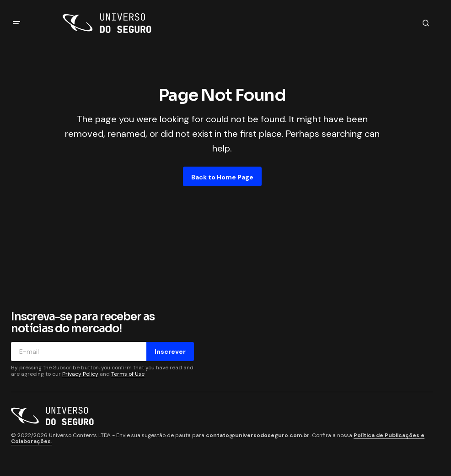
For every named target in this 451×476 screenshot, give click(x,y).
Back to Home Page (222, 177)
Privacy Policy (80, 374)
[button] (16, 23)
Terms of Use (128, 374)
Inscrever (170, 352)
